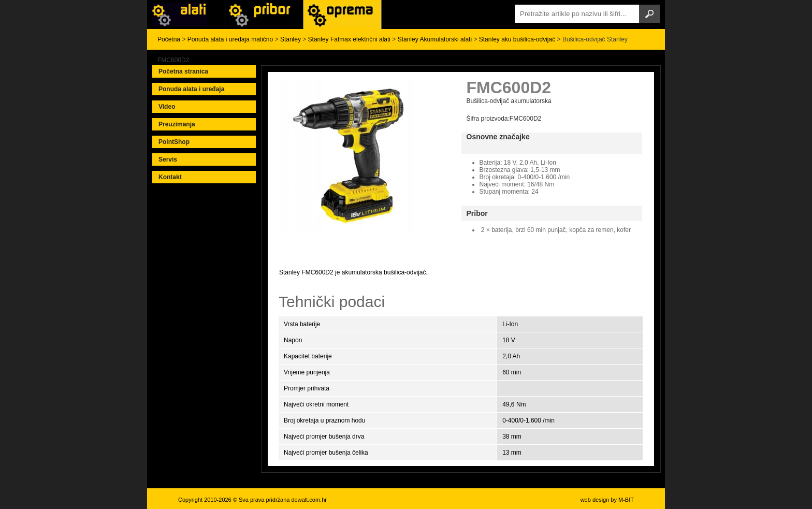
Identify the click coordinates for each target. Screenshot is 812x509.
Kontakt (170, 177)
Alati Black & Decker (264, 14)
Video (167, 107)
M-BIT (626, 500)
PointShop (174, 142)
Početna (169, 39)
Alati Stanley (342, 14)
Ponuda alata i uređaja (191, 89)
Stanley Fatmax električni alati (349, 39)
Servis (168, 159)
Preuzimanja (177, 124)
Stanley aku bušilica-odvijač (517, 39)
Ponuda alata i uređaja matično (230, 39)
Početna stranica (183, 71)
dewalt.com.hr (309, 500)
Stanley (291, 39)
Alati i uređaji (186, 14)
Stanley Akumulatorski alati (435, 39)
